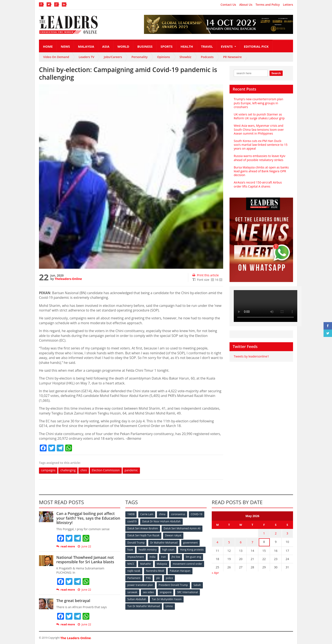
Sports (166, 46)
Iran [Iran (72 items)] (193, 556)
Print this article (205, 275)
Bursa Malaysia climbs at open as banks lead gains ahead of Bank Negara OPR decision (261, 171)
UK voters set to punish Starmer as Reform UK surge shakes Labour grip (259, 116)
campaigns (48, 470)
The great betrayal (73, 601)
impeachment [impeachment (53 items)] (165, 556)
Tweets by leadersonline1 (251, 356)
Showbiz (185, 57)
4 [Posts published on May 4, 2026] (217, 542)
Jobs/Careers (113, 57)
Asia (106, 46)
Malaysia (86, 46)
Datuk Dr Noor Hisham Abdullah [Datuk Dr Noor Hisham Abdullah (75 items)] (162, 521)
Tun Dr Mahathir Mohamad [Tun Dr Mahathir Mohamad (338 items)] (144, 605)
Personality (140, 57)
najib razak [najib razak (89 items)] (169, 570)
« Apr (215, 572)
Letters (288, 5)
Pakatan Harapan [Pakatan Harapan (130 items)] (138, 577)
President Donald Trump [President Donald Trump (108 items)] (173, 584)
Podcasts (207, 57)
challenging (69, 470)
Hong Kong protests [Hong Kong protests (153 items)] (139, 556)
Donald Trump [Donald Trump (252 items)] (136, 542)
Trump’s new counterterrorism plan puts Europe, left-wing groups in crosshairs (258, 103)
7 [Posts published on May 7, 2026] (252, 542)
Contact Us (228, 5)
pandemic (134, 470)
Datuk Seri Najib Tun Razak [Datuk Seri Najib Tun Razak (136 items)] (143, 535)
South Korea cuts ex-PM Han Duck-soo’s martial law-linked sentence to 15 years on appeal (261, 145)
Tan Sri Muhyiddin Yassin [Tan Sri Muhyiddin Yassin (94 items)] (167, 598)
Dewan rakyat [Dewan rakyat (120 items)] (173, 535)
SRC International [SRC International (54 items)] (188, 591)
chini (85, 470)
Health (187, 46)
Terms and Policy (268, 5)
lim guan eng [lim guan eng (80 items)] (149, 563)
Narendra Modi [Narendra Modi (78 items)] (190, 570)
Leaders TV (87, 57)
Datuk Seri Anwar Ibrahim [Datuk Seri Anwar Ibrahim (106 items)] (143, 528)
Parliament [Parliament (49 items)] (160, 577)
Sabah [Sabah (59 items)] (197, 584)
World (123, 46)
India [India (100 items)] (182, 556)
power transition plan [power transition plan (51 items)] (140, 584)
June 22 (84, 546)
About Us (246, 5)
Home (48, 46)
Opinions (164, 57)
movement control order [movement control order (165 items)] (142, 570)
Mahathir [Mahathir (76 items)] (181, 563)
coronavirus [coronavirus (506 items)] (178, 514)
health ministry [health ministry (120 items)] (148, 549)
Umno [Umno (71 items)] (169, 605)
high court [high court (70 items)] (169, 549)
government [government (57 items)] (191, 542)
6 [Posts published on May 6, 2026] (241, 542)
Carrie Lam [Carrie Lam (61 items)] (147, 514)
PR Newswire (232, 57)
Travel (207, 46)
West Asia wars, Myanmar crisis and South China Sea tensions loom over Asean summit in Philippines (259, 129)
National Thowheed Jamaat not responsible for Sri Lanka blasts (85, 560)
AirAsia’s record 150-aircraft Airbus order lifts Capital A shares (258, 184)
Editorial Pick (256, 46)
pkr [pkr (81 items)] (185, 577)
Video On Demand (56, 57)
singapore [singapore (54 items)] (166, 591)
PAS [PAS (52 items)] (175, 577)
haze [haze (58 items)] (130, 549)
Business (145, 46)
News (65, 46)
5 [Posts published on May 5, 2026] (229, 542)
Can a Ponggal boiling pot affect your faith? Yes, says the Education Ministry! (88, 518)
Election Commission (108, 470)
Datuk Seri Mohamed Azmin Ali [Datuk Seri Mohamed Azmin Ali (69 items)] (182, 528)
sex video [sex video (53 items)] (149, 591)
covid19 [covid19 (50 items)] (132, 521)
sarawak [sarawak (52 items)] (132, 591)
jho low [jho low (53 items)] (132, 563)
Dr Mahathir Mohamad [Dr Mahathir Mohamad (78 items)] (164, 542)
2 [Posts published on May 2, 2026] (276, 533)
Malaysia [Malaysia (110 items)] (198, 563)
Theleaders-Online (68, 279)
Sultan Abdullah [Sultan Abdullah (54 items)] (137, 598)
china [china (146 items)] (162, 514)
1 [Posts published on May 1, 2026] (264, 533)
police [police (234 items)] (196, 577)
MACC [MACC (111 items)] (166, 563)
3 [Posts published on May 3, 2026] (287, 533)
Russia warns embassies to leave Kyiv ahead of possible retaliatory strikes (259, 158)
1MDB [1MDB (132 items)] (131, 514)
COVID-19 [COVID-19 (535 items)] (197, 514)
